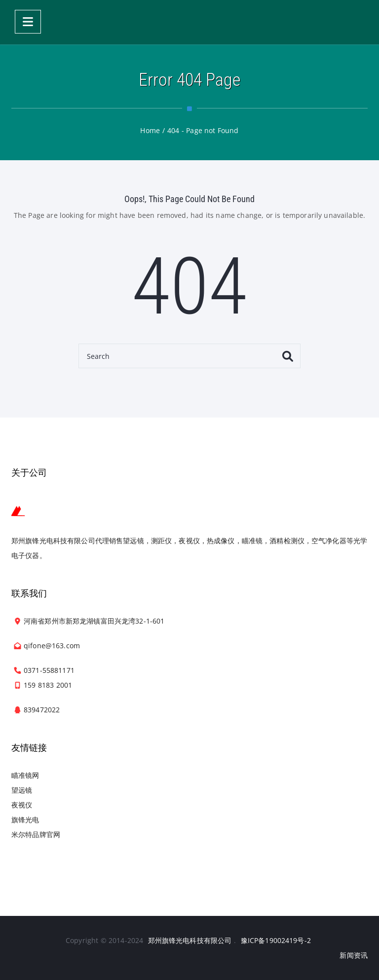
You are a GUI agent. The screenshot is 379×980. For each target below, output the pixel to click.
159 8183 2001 (48, 685)
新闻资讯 (354, 955)
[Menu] (28, 22)
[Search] (189, 356)
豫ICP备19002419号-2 (276, 940)
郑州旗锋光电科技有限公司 (190, 940)
